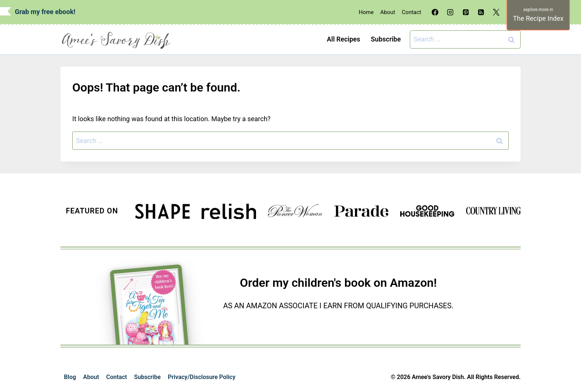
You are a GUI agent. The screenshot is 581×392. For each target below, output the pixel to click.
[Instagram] (450, 12)
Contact (411, 12)
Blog (70, 377)
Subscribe (386, 39)
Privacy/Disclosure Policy (202, 377)
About (388, 12)
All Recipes (343, 39)
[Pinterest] (466, 12)
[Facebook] (435, 12)
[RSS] (481, 12)
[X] (496, 12)
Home (366, 12)
